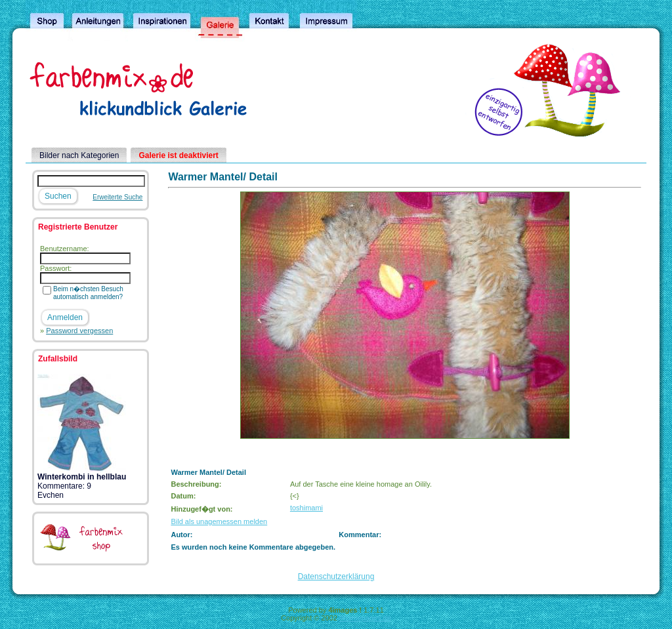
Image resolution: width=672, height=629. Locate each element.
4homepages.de (365, 618)
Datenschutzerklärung (336, 577)
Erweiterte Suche (117, 197)
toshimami (306, 508)
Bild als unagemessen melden (219, 521)
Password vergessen (79, 331)
